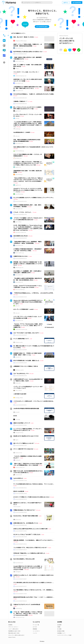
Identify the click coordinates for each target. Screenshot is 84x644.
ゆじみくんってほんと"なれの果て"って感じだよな (27, 534)
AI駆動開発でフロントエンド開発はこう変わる (26, 366)
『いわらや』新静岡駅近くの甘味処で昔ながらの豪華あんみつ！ (27, 457)
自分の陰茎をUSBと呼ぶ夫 (20, 236)
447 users (16, 295)
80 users (36, 280)
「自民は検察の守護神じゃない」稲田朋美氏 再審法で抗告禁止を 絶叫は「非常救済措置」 (27, 242)
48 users (30, 318)
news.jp (17, 68)
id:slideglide (18, 572)
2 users (15, 606)
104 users (16, 149)
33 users (28, 81)
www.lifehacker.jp (19, 194)
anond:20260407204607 (21, 579)
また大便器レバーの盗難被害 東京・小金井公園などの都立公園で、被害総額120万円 (27, 272)
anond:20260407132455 (21, 425)
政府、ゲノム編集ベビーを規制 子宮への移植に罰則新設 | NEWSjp (27, 65)
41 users (37, 88)
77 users (36, 109)
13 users (42, 361)
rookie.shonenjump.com (21, 76)
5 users (24, 348)
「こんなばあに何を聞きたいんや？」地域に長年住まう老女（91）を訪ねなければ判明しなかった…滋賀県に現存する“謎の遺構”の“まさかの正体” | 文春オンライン (28, 124)
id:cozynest (18, 507)
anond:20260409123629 (21, 363)
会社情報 (59, 625)
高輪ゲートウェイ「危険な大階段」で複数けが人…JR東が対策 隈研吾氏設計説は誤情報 (28, 45)
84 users (37, 287)
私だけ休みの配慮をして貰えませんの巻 (24, 559)
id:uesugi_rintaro (19, 398)
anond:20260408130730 (21, 499)
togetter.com (18, 167)
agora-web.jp (18, 222)
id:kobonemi (18, 520)
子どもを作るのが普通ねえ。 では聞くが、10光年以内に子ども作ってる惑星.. (34, 94)
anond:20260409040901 (21, 405)
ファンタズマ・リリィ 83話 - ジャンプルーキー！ (26, 72)
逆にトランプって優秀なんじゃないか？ (24, 443)
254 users (30, 236)
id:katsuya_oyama (19, 370)
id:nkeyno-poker (19, 342)
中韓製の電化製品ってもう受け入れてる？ (24, 510)
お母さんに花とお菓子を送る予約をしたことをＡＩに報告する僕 (30, 529)
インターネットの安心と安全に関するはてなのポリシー (70, 40)
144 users (30, 615)
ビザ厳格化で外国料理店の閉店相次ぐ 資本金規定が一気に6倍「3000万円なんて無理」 (27, 250)
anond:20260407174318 (21, 594)
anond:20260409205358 (21, 238)
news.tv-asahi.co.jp (19, 61)
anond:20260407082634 (21, 601)
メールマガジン (36, 631)
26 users (36, 37)
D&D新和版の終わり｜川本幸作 (22, 132)
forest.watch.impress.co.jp (21, 329)
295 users (18, 127)
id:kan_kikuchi (18, 390)
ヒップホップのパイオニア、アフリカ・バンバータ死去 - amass (27, 115)
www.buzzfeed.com (20, 467)
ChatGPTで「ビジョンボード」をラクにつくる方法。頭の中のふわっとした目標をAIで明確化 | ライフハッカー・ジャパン (28, 190)
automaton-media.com (21, 232)
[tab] (4, 35)
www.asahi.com (19, 209)
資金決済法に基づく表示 (14, 633)
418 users (38, 510)
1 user (31, 339)
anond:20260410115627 (21, 54)
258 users (26, 156)
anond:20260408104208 (21, 512)
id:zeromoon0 (18, 475)
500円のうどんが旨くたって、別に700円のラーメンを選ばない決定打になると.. (33, 576)
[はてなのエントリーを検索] (37, 2)
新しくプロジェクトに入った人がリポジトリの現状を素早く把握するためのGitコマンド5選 (27, 108)
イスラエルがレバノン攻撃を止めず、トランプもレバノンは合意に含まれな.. (34, 401)
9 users (25, 478)
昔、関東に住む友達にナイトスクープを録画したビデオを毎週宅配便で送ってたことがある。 (34, 347)
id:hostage (18, 419)
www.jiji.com (18, 357)
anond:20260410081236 (21, 104)
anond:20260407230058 (21, 555)
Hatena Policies (12, 637)
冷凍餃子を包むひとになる (20, 256)
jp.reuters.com (18, 158)
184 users (16, 199)
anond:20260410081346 (21, 98)
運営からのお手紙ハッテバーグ (22, 423)
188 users (38, 165)
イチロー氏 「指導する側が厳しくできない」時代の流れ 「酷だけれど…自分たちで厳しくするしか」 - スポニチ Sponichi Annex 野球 (28, 613)
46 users (26, 59)
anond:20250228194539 (21, 335)
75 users (33, 430)
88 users (23, 327)
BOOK (15, 416)
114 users (31, 381)
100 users (20, 172)
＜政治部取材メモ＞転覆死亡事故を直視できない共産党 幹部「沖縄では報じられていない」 (27, 88)
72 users (36, 220)
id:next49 (17, 412)
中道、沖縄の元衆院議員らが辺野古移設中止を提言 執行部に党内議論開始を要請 (27, 140)
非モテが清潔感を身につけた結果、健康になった (26, 360)
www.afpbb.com (19, 83)
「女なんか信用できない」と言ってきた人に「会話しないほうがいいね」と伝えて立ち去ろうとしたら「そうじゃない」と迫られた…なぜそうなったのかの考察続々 (28, 180)
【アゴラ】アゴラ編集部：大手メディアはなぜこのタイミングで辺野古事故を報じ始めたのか (28, 219)
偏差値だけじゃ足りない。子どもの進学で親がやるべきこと (27, 504)
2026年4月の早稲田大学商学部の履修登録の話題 (26, 408)
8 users (15, 486)
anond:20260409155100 (21, 297)
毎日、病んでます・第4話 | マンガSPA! (24, 37)
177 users (16, 183)
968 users (27, 569)
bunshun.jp (18, 129)
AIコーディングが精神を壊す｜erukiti (24, 309)
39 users (23, 192)
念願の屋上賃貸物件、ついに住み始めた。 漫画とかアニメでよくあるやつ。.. (34, 540)
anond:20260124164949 (21, 350)
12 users (23, 66)
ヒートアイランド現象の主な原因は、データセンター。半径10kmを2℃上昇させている (28, 429)
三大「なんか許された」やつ (21, 373)
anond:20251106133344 (21, 537)
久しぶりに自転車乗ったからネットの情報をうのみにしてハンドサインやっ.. (34, 198)
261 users (36, 449)
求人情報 (59, 629)
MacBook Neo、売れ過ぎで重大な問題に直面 (26, 516)
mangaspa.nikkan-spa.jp (21, 41)
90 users (15, 96)
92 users (34, 212)
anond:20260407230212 (21, 544)
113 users (29, 207)
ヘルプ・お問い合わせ (13, 629)
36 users (18, 577)
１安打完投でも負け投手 (20, 394)
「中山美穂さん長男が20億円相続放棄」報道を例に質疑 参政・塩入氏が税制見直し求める (28, 279)
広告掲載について (61, 633)
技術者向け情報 (61, 631)
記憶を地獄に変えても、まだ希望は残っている (26, 523)
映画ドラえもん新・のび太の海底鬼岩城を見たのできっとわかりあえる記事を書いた (28, 472)
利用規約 (10, 625)
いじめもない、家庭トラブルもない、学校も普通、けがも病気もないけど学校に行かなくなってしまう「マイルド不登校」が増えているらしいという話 (28, 163)
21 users (47, 553)
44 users (31, 473)
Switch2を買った (18, 478)
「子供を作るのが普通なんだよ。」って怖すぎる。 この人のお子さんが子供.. (33, 293)
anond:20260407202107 (21, 586)
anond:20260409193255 (21, 201)
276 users (16, 542)
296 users (37, 243)
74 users (21, 304)
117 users (30, 101)
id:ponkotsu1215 (19, 563)
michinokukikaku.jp (20, 151)
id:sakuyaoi (18, 460)
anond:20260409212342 (21, 214)
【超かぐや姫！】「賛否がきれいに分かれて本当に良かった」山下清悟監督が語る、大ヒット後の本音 (28, 464)
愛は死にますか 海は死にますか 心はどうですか (26, 436)
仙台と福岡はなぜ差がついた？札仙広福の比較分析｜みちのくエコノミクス (33, 147)
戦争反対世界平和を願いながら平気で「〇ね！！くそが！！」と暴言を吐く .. (34, 597)
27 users (35, 46)
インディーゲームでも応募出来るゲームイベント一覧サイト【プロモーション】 (28, 387)
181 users (16, 591)
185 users (37, 443)
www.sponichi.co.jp (20, 617)
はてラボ (35, 627)
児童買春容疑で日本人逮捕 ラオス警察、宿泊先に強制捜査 (27, 171)
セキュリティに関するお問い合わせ (16, 635)
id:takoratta (18, 383)
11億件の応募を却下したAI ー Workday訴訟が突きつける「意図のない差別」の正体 (28, 380)
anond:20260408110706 (21, 376)
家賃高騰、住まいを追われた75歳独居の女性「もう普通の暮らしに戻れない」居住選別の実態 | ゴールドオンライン (28, 264)
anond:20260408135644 (21, 493)
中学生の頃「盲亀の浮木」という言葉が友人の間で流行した (29, 553)
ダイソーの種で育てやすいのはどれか (23, 449)
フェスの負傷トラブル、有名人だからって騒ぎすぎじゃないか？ (30, 547)
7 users (15, 403)
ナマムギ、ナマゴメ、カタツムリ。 (23, 212)
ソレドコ (35, 633)
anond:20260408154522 (21, 488)
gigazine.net (18, 111)
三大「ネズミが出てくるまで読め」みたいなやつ (26, 333)
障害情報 (35, 629)
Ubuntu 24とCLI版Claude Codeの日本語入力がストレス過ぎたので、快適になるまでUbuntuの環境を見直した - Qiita (28, 302)
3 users (21, 458)
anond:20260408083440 (21, 525)
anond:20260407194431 (21, 531)
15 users (45, 52)
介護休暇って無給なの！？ (20, 101)
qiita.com (17, 306)
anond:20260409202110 (21, 258)
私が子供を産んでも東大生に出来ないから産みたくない (28, 52)
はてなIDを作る (77, 2)
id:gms (17, 440)
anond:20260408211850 (21, 445)
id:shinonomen (19, 453)
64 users (36, 309)
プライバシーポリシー (13, 627)
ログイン (66, 2)
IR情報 (59, 627)
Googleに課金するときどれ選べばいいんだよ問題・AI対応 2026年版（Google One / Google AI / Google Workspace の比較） (28, 568)
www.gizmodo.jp (19, 432)
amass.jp (17, 118)
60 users (22, 116)
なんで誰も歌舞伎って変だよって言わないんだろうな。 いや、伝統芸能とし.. (34, 590)
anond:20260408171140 (21, 480)
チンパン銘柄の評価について (21, 339)
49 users (31, 141)
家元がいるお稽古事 (19, 491)
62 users (33, 132)
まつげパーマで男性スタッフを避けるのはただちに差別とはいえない (32, 497)
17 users (30, 256)
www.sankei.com (19, 48)
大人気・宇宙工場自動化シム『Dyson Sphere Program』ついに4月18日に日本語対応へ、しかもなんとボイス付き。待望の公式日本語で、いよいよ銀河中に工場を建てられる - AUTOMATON (28, 228)
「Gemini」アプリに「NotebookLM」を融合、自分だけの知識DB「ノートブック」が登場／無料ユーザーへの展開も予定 (28, 326)
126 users (30, 230)
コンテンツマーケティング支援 (64, 635)
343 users (35, 251)
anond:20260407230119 (21, 550)
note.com (17, 136)
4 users (15, 584)
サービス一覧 (36, 625)
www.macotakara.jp (20, 289)
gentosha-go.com (19, 267)
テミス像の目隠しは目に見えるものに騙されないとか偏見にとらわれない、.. (34, 582)
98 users (33, 273)
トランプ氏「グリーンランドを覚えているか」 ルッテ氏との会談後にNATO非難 (28, 317)
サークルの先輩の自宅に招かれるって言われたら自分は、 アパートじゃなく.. (34, 484)
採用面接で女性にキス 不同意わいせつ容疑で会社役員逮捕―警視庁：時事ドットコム (27, 354)
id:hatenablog (18, 608)
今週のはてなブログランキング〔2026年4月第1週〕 (27, 604)
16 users (15, 74)
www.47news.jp (19, 174)
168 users (20, 265)
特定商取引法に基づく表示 (14, 631)
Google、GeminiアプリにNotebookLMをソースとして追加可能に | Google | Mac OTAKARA (28, 286)
